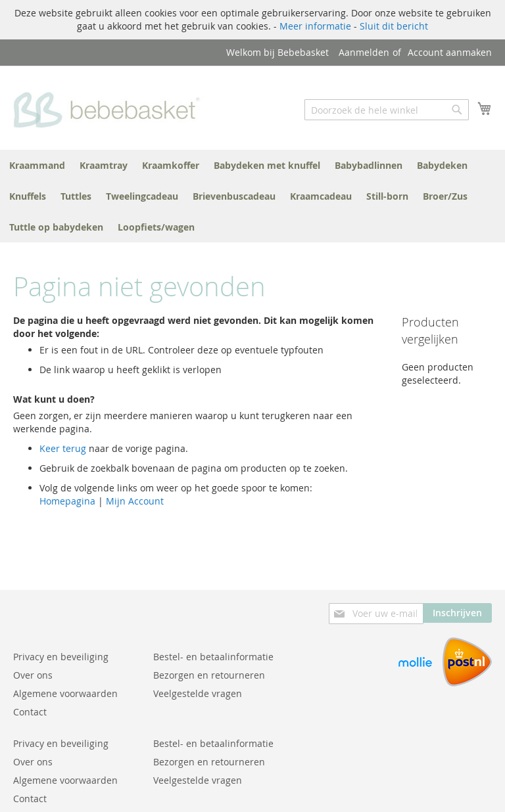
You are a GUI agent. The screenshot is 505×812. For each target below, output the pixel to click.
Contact (30, 712)
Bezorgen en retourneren (209, 675)
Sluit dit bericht (394, 26)
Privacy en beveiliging (61, 657)
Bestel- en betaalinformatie (213, 657)
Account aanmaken (450, 52)
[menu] (252, 196)
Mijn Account (135, 501)
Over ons (33, 675)
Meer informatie (315, 26)
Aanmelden (364, 52)
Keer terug (63, 448)
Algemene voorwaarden (65, 693)
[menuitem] (37, 165)
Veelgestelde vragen (198, 693)
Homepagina (67, 501)
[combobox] (387, 110)
